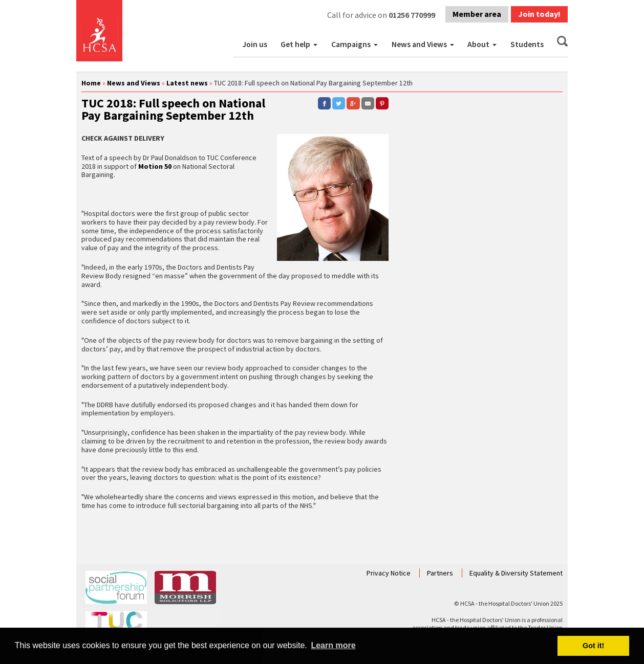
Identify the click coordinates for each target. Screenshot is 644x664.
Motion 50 (155, 166)
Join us (255, 44)
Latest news (187, 83)
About (478, 44)
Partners (441, 573)
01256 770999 (412, 15)
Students (527, 44)
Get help (295, 44)
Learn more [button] (333, 645)
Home (91, 83)
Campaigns (351, 44)
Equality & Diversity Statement (516, 573)
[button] (316, 45)
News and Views (419, 44)
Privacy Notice (389, 573)
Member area (477, 14)
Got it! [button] (593, 646)
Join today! (539, 14)
